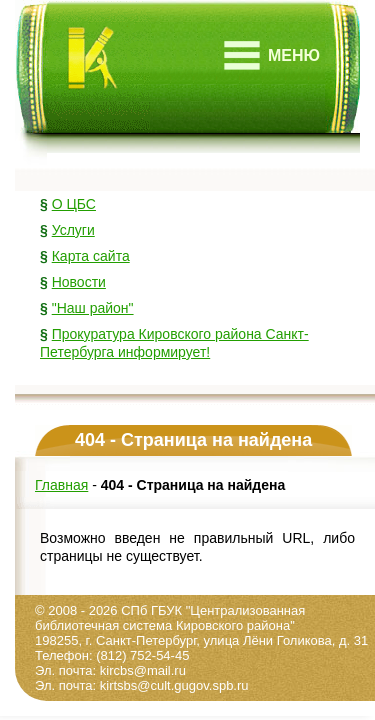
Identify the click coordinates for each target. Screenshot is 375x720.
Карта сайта (91, 256)
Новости (79, 282)
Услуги (73, 230)
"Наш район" (93, 308)
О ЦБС (74, 204)
